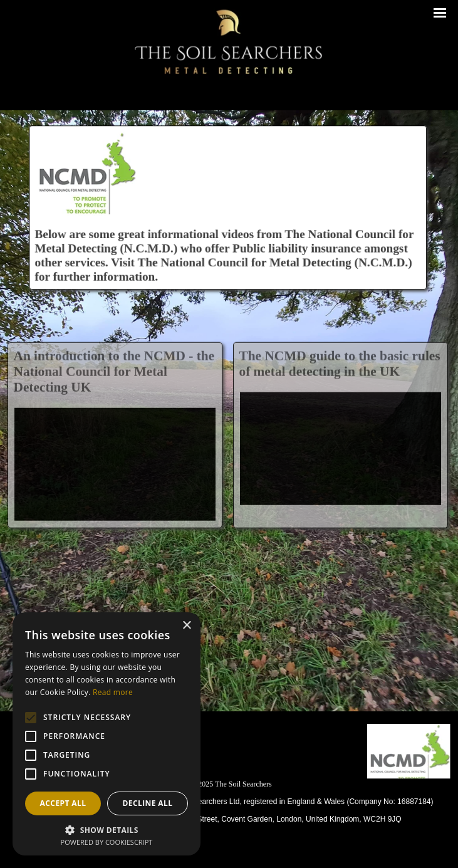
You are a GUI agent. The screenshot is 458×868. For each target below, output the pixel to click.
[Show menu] (440, 13)
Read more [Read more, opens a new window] (113, 692)
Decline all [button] (148, 803)
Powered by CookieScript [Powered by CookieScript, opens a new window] (107, 842)
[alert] (107, 734)
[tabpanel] (232, 800)
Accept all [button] (63, 803)
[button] (107, 829)
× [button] (186, 626)
